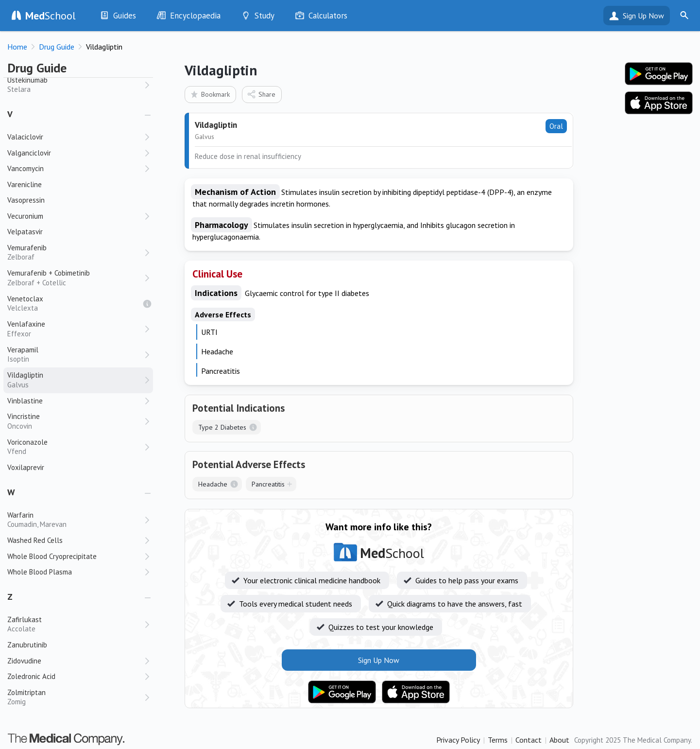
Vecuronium (25, 216)
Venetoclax (75, 304)
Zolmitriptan (75, 697)
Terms (498, 740)
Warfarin (75, 520)
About (559, 740)
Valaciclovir (25, 137)
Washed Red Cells (35, 540)
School (51, 16)
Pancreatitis (268, 484)
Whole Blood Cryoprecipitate (52, 556)
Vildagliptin (75, 380)
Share (261, 94)
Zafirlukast (75, 624)
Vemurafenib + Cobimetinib (75, 278)
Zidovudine (24, 661)
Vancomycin (26, 168)
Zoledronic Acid (31, 676)
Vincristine (75, 421)
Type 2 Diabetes (222, 427)
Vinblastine (25, 401)
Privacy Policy (458, 740)
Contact (529, 740)
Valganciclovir (29, 153)
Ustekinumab (75, 85)
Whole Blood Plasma (40, 572)
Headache (213, 484)
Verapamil (75, 355)
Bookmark (210, 94)
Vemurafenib (75, 253)
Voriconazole (75, 447)
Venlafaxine (75, 329)
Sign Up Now (643, 16)
